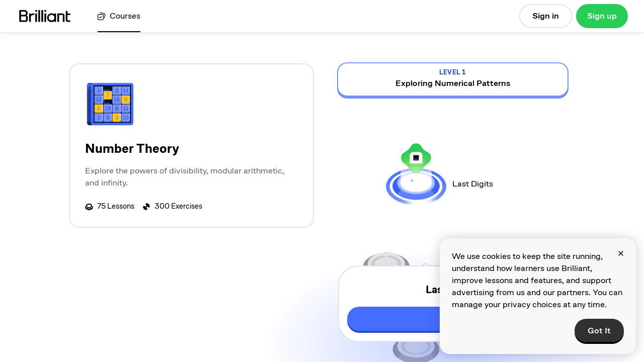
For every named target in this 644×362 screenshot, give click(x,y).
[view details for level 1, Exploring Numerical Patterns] (453, 79)
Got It (599, 331)
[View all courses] (119, 16)
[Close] (621, 253)
